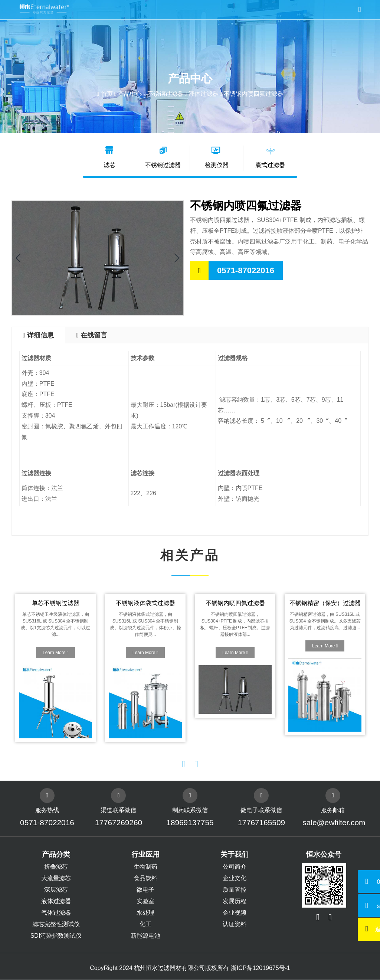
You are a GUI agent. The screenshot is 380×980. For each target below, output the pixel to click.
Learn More (55, 653)
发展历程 (235, 901)
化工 (145, 925)
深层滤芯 (56, 890)
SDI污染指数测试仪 (56, 936)
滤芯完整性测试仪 (56, 925)
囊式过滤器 (270, 157)
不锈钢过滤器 (165, 94)
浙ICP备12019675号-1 (261, 968)
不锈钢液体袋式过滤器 (145, 603)
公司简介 (235, 867)
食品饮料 (145, 878)
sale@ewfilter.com (333, 823)
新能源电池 (145, 936)
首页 (107, 94)
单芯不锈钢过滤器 (55, 603)
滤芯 (110, 157)
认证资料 (235, 925)
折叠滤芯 (56, 867)
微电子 (145, 890)
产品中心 (130, 94)
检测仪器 (217, 157)
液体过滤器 (203, 94)
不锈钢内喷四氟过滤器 (235, 603)
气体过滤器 (56, 913)
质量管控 (235, 890)
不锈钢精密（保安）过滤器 (325, 603)
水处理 (145, 913)
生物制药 (145, 867)
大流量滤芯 (56, 878)
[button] (177, 258)
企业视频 (235, 913)
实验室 (145, 901)
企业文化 (235, 878)
